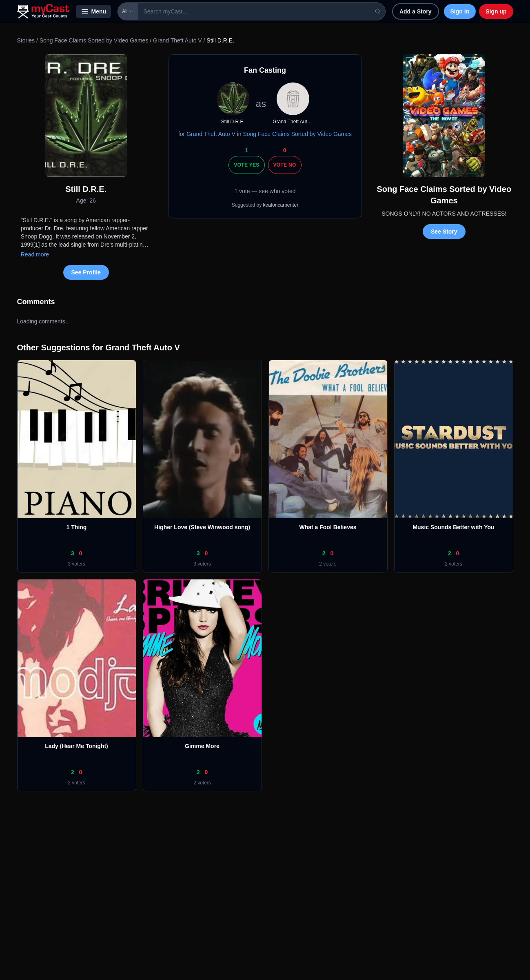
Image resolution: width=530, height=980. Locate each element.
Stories (26, 40)
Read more (35, 254)
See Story (444, 232)
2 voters (328, 564)
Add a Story (416, 11)
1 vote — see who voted (265, 191)
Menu (94, 11)
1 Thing (77, 527)
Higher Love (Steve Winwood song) (202, 527)
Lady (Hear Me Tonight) (77, 746)
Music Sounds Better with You (453, 527)
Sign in (460, 11)
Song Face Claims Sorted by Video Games (94, 40)
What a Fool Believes (328, 527)
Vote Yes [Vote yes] (246, 165)
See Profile (86, 272)
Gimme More (202, 746)
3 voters (77, 564)
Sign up (496, 11)
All (128, 11)
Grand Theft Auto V (177, 40)
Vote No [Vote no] (285, 165)
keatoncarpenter (281, 205)
